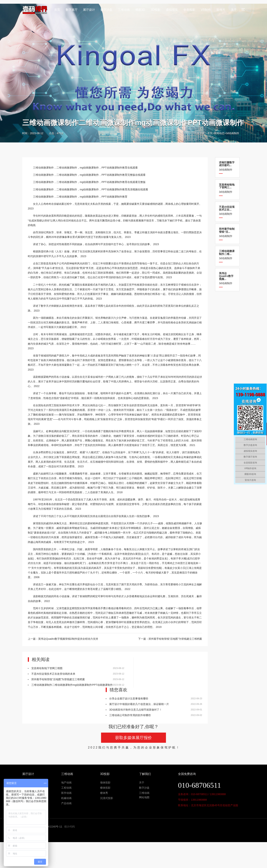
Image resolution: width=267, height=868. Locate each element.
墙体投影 (105, 783)
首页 (57, 10)
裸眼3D (140, 10)
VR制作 (206, 10)
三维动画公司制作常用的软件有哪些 (130, 715)
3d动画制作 (233, 133)
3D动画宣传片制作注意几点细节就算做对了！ (136, 710)
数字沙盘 (106, 10)
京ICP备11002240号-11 (49, 827)
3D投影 (155, 10)
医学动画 (66, 793)
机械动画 (66, 798)
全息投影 (189, 10)
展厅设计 (89, 10)
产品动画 (66, 803)
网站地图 (144, 797)
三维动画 (124, 10)
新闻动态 (219, 133)
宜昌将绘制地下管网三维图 (47, 668)
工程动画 (66, 788)
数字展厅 (72, 10)
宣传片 (221, 10)
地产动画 (66, 783)
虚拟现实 (172, 10)
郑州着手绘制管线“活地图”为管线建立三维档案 (175, 639)
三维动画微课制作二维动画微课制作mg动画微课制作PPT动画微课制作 (72, 685)
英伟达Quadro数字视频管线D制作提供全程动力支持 (68, 639)
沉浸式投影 (107, 798)
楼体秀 (104, 793)
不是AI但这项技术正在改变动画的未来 (53, 674)
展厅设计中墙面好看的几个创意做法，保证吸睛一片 (139, 704)
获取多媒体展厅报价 (133, 738)
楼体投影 (105, 788)
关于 (234, 10)
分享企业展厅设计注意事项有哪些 (129, 699)
